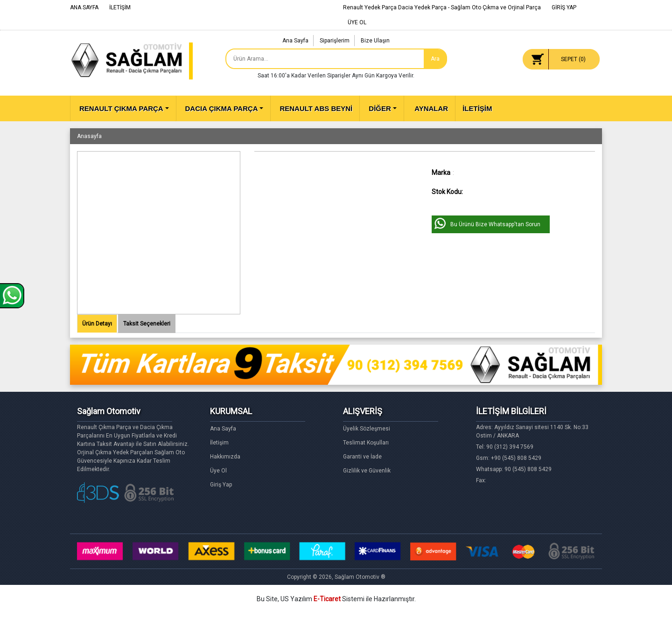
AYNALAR (431, 108)
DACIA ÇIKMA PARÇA (222, 108)
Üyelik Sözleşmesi (367, 429)
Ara (435, 59)
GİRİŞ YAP (564, 7)
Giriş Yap (221, 485)
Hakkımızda (225, 457)
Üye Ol (218, 471)
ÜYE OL (357, 22)
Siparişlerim (335, 41)
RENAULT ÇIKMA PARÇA (121, 108)
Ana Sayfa (295, 41)
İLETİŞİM (120, 7)
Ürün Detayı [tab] (97, 324)
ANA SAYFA (84, 7)
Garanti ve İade (362, 457)
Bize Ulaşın (375, 41)
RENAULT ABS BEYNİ (316, 108)
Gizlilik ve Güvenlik (367, 471)
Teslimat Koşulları (366, 443)
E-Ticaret (327, 599)
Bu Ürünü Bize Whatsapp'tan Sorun (495, 224)
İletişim (219, 443)
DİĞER (380, 108)
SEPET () (573, 59)
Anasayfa (89, 136)
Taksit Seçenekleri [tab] (147, 324)
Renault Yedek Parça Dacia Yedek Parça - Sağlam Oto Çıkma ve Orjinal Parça (442, 7)
